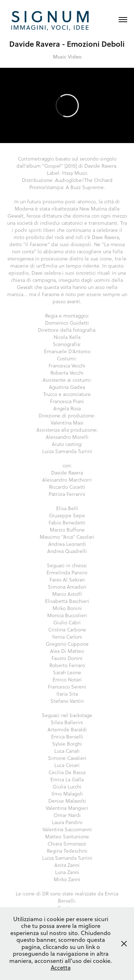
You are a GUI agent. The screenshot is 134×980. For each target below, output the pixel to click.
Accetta (61, 968)
